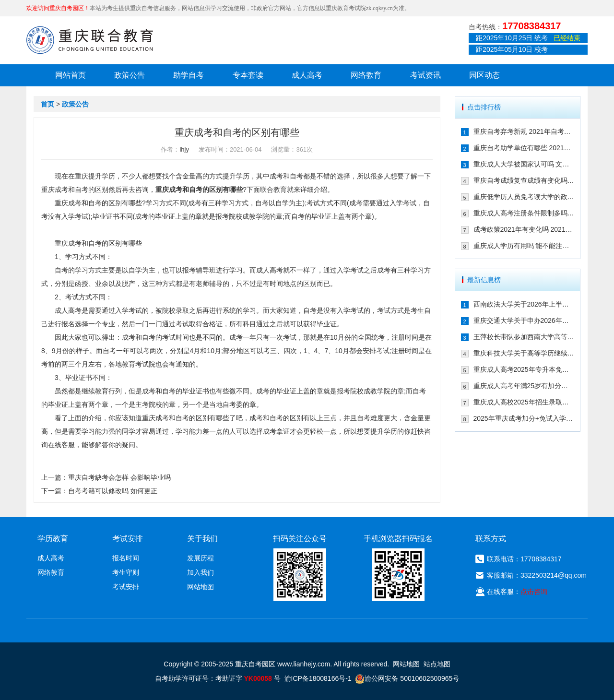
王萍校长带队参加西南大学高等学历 (524, 337)
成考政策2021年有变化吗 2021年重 (524, 229)
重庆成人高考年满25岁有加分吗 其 (524, 386)
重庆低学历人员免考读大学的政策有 (524, 197)
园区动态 (484, 75)
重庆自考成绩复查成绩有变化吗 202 (524, 180)
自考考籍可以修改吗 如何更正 (113, 491)
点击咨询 (534, 592)
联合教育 (273, 190)
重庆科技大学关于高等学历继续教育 (524, 353)
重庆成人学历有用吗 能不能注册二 (524, 246)
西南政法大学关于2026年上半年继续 (524, 304)
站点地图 (437, 664)
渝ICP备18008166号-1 (318, 678)
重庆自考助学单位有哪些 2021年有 (524, 148)
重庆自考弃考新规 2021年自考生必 (524, 131)
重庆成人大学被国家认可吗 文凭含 (524, 164)
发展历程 (201, 558)
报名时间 (126, 558)
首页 (47, 104)
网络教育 (366, 75)
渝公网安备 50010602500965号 (407, 678)
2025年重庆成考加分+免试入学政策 (524, 418)
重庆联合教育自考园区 (90, 40)
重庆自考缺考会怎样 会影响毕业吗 (119, 477)
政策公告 (130, 75)
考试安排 (126, 587)
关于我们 (202, 539)
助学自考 (189, 75)
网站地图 (201, 587)
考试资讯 (425, 75)
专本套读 (248, 75)
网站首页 (71, 75)
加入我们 (201, 572)
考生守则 (126, 572)
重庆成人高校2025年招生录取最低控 (524, 402)
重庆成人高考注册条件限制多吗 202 (524, 213)
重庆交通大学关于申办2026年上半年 (524, 320)
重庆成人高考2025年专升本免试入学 (524, 369)
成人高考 (307, 75)
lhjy (184, 149)
